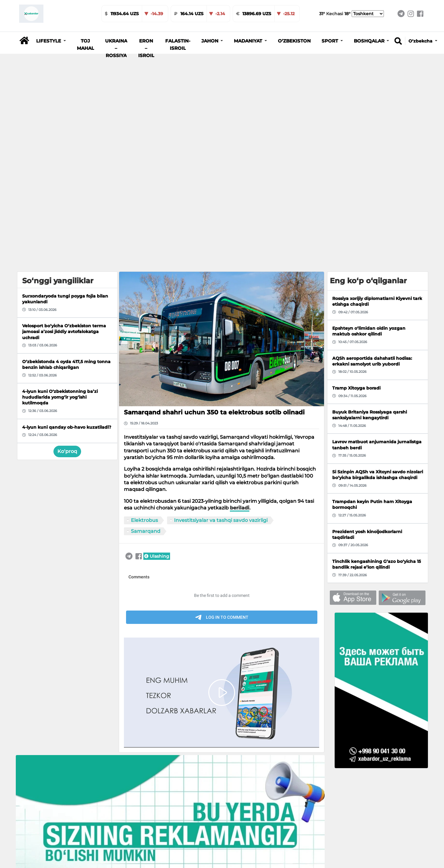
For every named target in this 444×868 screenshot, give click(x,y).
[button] (51, 41)
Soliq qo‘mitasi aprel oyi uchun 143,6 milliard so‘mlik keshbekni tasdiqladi (59, 827)
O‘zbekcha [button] (421, 41)
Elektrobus (144, 353)
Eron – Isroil (146, 48)
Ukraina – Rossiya (116, 48)
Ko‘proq (67, 284)
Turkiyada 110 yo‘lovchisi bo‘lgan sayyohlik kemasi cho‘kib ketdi (142, 827)
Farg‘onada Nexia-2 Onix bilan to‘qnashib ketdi (234, 824)
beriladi (240, 341)
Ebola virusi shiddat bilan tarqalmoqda (314, 824)
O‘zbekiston (294, 41)
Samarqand (146, 364)
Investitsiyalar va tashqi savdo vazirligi (221, 353)
